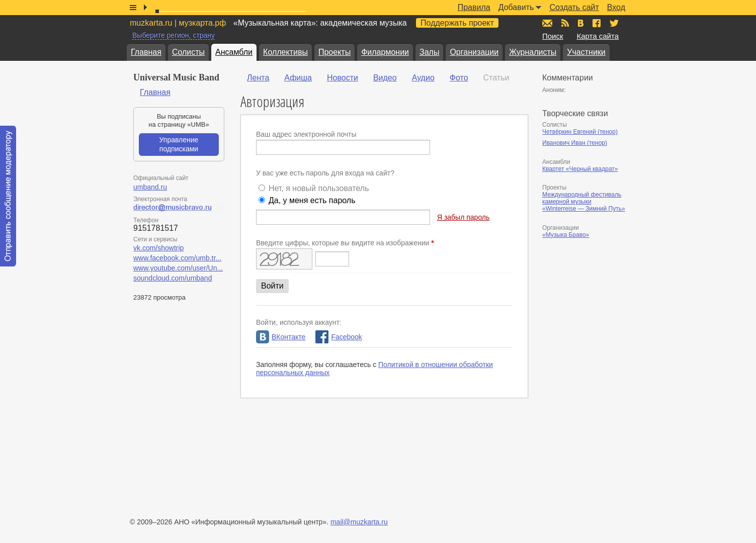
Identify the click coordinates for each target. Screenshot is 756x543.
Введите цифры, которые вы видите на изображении (345, 243)
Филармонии (385, 52)
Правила (474, 7)
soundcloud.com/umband (173, 278)
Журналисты (533, 52)
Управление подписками (179, 144)
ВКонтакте (281, 337)
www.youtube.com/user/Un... (178, 268)
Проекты (334, 52)
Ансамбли (234, 52)
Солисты (188, 52)
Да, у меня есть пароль (312, 200)
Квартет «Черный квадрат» (580, 169)
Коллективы (285, 52)
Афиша (298, 78)
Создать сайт (574, 7)
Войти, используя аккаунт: (299, 322)
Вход (616, 7)
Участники (586, 52)
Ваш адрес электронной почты (306, 134)
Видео (385, 78)
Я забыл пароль (463, 217)
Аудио (423, 78)
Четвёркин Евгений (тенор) (580, 132)
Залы (429, 52)
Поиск (553, 36)
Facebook (339, 337)
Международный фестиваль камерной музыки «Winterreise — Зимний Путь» (584, 202)
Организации (474, 52)
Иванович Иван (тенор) (575, 143)
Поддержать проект (457, 23)
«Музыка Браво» (566, 235)
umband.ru (150, 187)
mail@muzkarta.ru (359, 522)
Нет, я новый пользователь (319, 188)
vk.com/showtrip (158, 248)
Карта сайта (598, 36)
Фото (459, 78)
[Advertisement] (603, 350)
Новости (343, 78)
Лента (258, 78)
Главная (146, 52)
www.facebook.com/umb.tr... (177, 258)
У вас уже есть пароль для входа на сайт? (325, 173)
